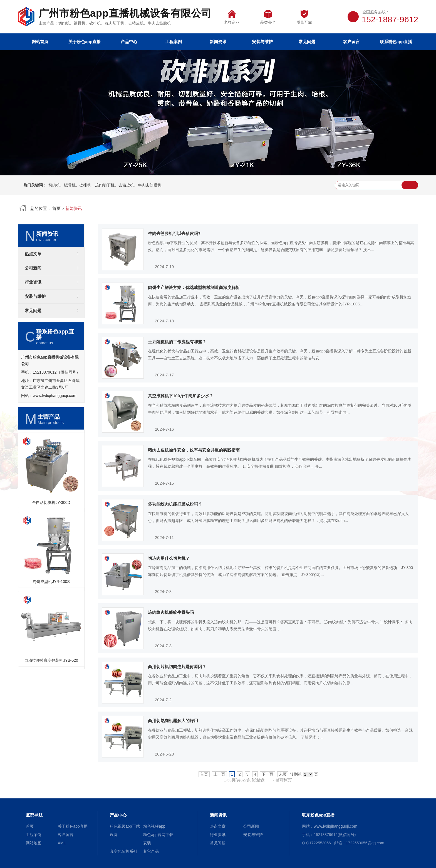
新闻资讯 (218, 42)
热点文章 (33, 254)
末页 (283, 774)
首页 (56, 208)
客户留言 (351, 42)
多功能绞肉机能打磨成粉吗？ (175, 504)
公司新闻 (33, 268)
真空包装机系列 (123, 851)
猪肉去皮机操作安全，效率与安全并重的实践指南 (194, 450)
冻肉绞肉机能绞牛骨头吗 (171, 612)
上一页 (219, 774)
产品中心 (129, 42)
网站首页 (40, 42)
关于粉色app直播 (85, 42)
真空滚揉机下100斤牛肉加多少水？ (181, 396)
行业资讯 (33, 282)
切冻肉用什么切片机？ (169, 558)
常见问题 (307, 42)
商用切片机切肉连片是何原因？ (177, 667)
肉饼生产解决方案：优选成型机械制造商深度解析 (194, 287)
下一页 (267, 774)
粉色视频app (154, 826)
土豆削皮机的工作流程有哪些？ (177, 342)
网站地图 (34, 843)
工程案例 (174, 42)
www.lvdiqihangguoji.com (54, 396)
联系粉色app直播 (396, 42)
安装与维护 (262, 42)
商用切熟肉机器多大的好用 (173, 721)
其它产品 (151, 851)
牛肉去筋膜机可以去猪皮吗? (174, 233)
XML (62, 843)
